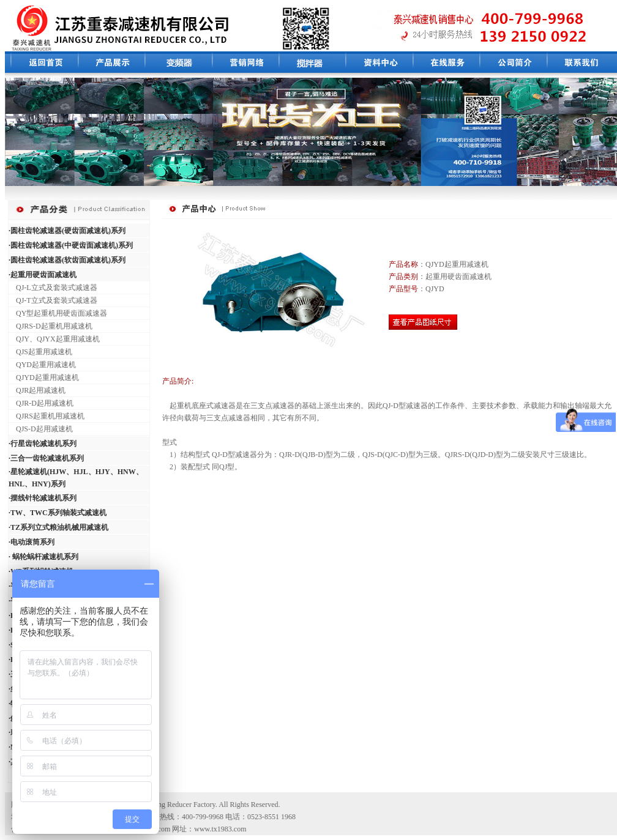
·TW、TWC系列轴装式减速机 (58, 513)
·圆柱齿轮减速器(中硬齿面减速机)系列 (71, 245)
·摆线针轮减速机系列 (43, 498)
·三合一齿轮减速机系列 (46, 458)
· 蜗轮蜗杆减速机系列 (43, 557)
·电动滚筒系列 (32, 542)
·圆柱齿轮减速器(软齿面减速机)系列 (67, 260)
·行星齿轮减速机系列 (43, 444)
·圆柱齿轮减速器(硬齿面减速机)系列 (67, 231)
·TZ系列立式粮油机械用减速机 (58, 527)
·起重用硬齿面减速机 (43, 275)
